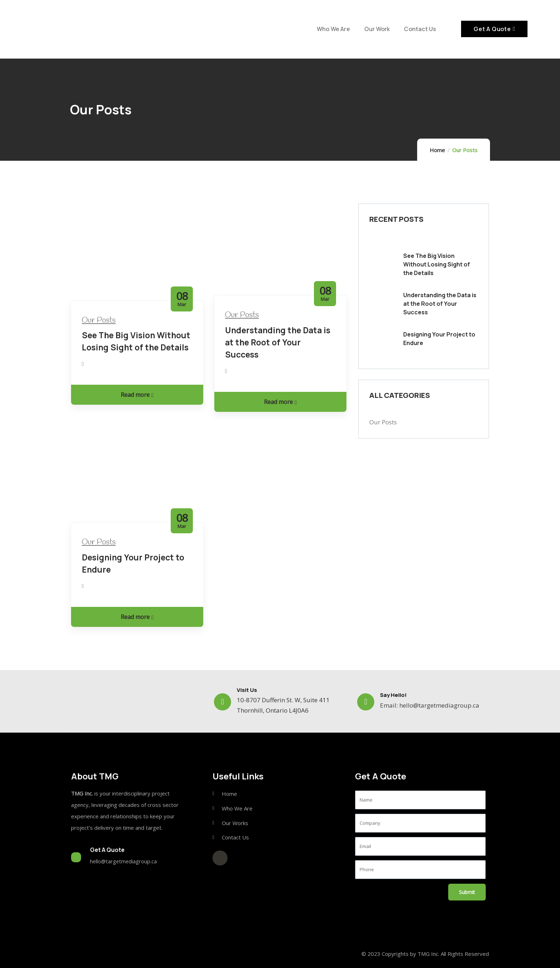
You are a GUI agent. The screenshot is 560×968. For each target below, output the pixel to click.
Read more (137, 395)
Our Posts (99, 320)
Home (437, 150)
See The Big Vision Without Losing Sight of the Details (437, 264)
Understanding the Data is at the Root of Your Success (278, 342)
